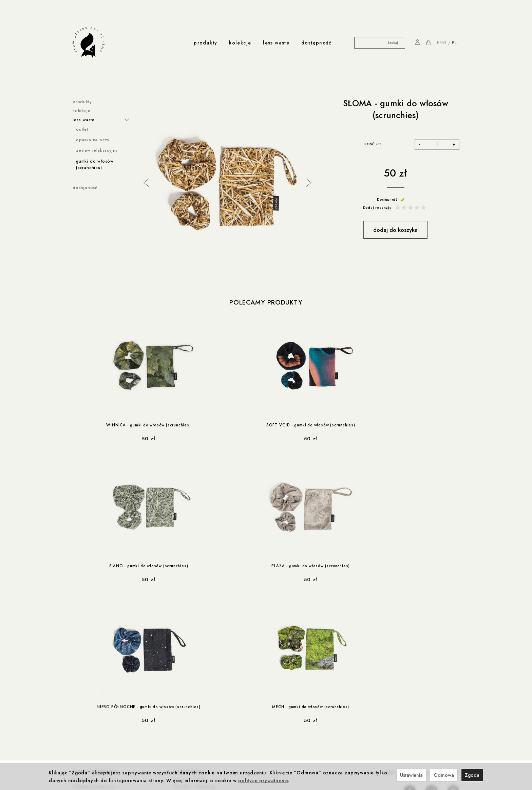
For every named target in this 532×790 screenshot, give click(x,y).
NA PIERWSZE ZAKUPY (421, 632)
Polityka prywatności (94, 644)
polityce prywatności (263, 780)
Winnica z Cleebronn (197, 651)
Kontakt (180, 729)
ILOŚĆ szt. (373, 144)
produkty (205, 43)
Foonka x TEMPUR (193, 658)
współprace (189, 630)
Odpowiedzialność (170, 700)
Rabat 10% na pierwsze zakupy (106, 700)
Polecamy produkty (266, 302)
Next (308, 182)
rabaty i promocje (95, 693)
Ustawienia (411, 775)
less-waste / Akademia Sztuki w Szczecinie (106, 738)
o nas (179, 721)
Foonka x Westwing (195, 644)
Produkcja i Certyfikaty (174, 707)
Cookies (82, 651)
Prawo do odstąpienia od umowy (108, 665)
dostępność (316, 43)
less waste (276, 43)
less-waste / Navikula (96, 729)
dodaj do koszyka (395, 230)
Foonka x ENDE (191, 637)
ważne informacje (95, 630)
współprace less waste (102, 721)
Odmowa (444, 775)
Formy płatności (89, 658)
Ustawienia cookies (93, 679)
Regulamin (83, 637)
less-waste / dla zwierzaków (103, 747)
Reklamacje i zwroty (93, 672)
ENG (442, 43)
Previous (146, 182)
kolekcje (240, 43)
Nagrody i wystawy (192, 735)
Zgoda (472, 775)
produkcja (162, 693)
